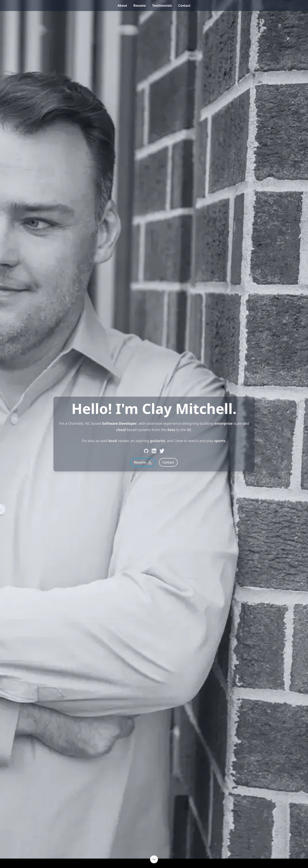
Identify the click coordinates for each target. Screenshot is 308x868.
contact (184, 6)
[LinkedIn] (154, 451)
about (122, 6)
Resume (143, 462)
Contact (168, 462)
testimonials (162, 6)
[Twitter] (162, 451)
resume (140, 6)
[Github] (146, 451)
